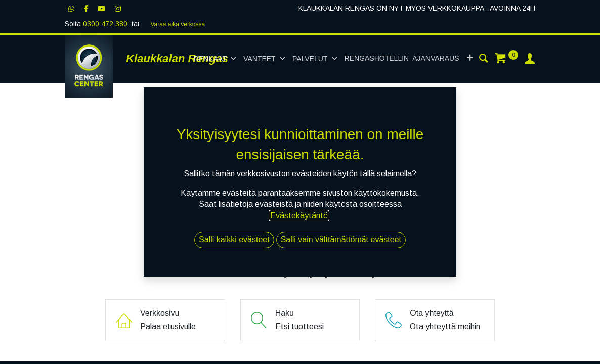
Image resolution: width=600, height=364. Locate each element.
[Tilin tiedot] (530, 60)
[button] (470, 59)
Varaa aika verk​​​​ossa (178, 24)
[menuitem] (402, 59)
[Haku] (484, 60)
